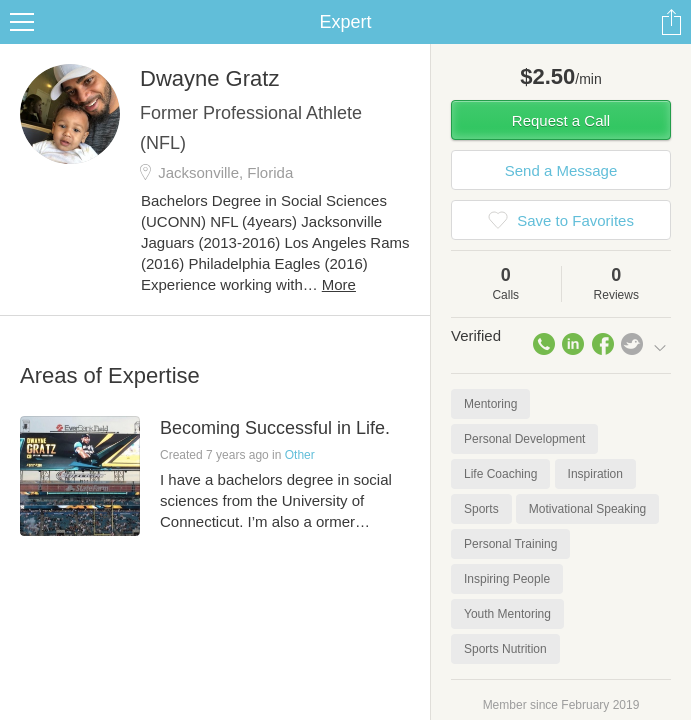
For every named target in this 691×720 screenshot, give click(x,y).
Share (671, 22)
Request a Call (561, 120)
